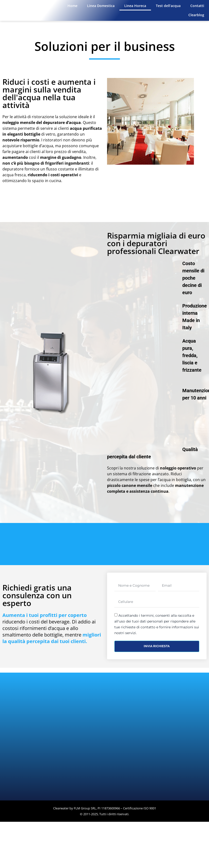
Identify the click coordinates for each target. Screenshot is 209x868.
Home (72, 6)
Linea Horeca (135, 6)
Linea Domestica (101, 6)
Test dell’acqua (168, 6)
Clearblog (196, 15)
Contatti (197, 6)
